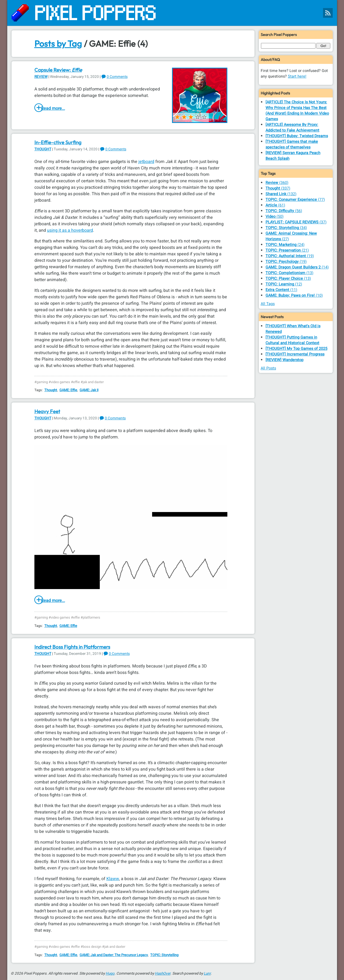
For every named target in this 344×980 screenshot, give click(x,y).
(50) (275, 217)
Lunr (207, 974)
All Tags (268, 304)
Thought (43, 149)
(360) (277, 183)
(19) (290, 256)
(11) (281, 290)
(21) (287, 250)
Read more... (53, 108)
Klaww (113, 879)
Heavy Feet (47, 411)
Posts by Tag (58, 43)
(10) (294, 295)
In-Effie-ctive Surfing (58, 142)
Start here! (297, 76)
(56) (284, 211)
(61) (275, 205)
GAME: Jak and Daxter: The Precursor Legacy (114, 955)
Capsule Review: (58, 70)
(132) (281, 194)
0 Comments (117, 77)
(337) (278, 188)
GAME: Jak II (89, 390)
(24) (285, 245)
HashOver (163, 974)
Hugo (110, 974)
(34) (286, 228)
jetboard (146, 162)
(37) (296, 222)
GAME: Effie (68, 390)
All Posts (268, 368)
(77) (295, 200)
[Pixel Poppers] (172, 13)
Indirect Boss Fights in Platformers (72, 647)
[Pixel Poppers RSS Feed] (328, 13)
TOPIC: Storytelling (164, 955)
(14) (297, 267)
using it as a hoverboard (70, 230)
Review (41, 77)
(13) (289, 273)
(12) (284, 284)
